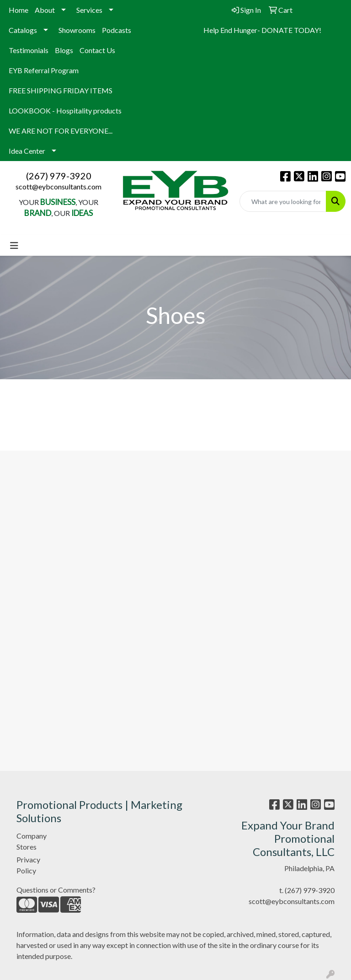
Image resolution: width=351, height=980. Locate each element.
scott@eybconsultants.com (58, 186)
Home (19, 10)
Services (89, 10)
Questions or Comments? (56, 890)
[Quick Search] (283, 201)
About (45, 10)
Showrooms (77, 30)
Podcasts (117, 30)
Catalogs (23, 30)
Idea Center (27, 151)
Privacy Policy (28, 865)
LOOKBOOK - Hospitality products (65, 110)
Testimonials (29, 50)
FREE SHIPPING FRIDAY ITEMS (61, 90)
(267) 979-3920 (59, 176)
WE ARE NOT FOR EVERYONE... (61, 131)
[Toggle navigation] (14, 245)
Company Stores (32, 841)
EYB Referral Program (44, 70)
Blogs (64, 50)
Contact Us (97, 50)
